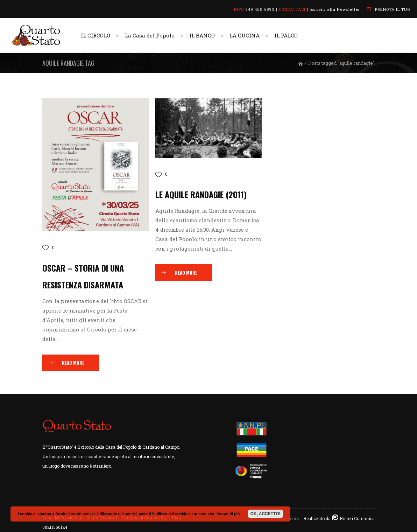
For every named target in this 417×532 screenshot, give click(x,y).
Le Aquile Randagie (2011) (201, 194)
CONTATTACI (292, 9)
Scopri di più (228, 514)
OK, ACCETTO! (266, 514)
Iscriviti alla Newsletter (335, 9)
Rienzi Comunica (357, 518)
